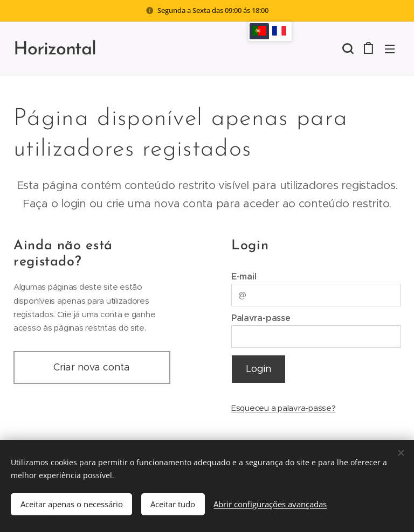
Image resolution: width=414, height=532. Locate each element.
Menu (390, 49)
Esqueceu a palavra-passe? (284, 408)
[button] (347, 48)
